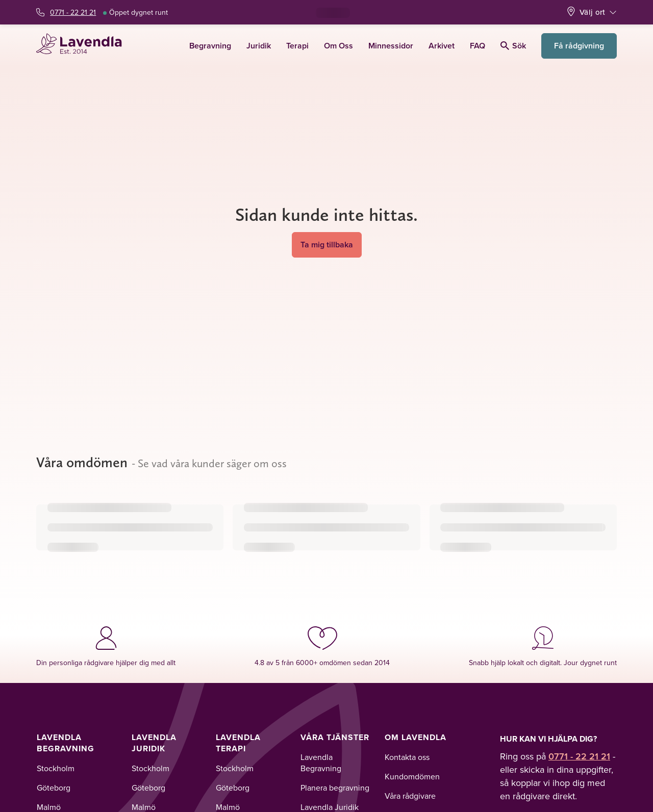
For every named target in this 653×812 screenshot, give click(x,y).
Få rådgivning (579, 46)
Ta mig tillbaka (327, 245)
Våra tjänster (335, 737)
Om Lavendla (416, 737)
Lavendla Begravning (66, 743)
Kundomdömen (412, 776)
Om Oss (338, 46)
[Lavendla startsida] (83, 46)
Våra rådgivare (410, 796)
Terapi (297, 46)
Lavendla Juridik (154, 743)
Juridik (259, 46)
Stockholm (56, 768)
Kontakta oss (407, 757)
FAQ (478, 46)
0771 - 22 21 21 (73, 12)
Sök (513, 46)
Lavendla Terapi (238, 743)
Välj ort (592, 12)
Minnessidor (391, 46)
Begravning (210, 46)
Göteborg (54, 788)
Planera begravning (335, 788)
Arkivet (442, 46)
